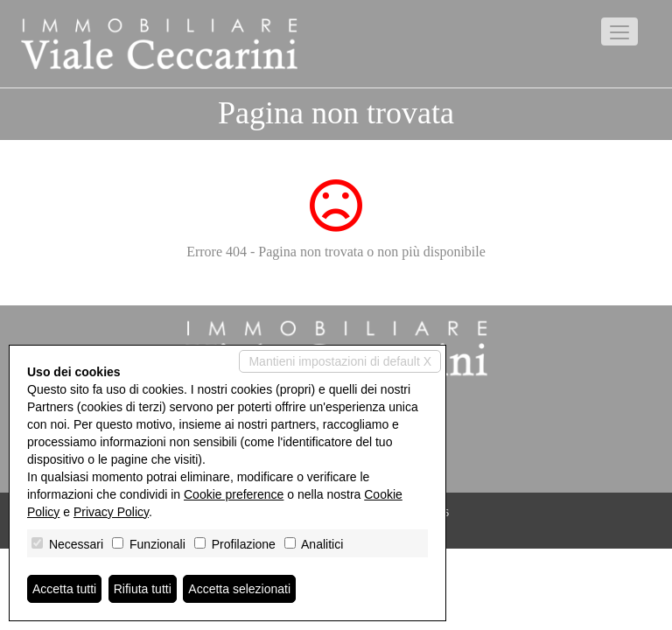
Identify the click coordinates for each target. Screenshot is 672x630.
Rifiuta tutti (143, 589)
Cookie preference (234, 494)
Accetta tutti (64, 589)
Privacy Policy (111, 512)
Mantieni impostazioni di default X (340, 361)
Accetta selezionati (239, 589)
